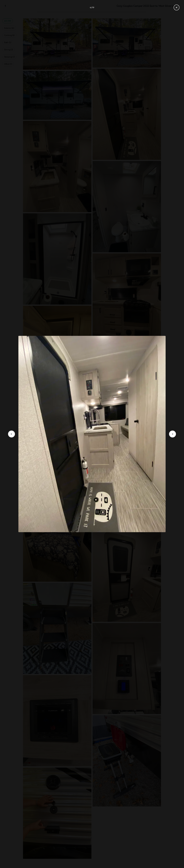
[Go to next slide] (172, 434)
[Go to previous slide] (11, 434)
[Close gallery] (177, 7)
